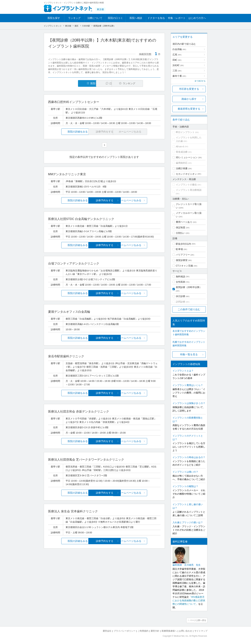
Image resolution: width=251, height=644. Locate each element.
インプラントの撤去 (186, 185)
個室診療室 (182, 260)
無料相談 (181, 277)
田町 (177, 60)
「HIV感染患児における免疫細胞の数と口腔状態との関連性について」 (189, 600)
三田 (177, 71)
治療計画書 (182, 168)
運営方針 (155, 631)
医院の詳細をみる (67, 132)
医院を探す (54, 18)
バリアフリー (183, 255)
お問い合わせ (186, 631)
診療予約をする (104, 201)
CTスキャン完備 (184, 266)
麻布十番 (179, 76)
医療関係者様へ (169, 631)
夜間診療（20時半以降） (189, 287)
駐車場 (179, 249)
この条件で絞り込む (189, 309)
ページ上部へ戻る (198, 620)
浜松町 (178, 65)
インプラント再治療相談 (189, 190)
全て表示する (200, 81)
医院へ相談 (136, 18)
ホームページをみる (142, 201)
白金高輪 (179, 49)
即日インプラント (185, 132)
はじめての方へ (197, 18)
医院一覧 (71, 83)
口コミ (106, 83)
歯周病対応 (182, 163)
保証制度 (181, 227)
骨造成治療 (182, 152)
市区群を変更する (189, 89)
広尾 (177, 55)
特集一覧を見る (189, 354)
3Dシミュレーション (187, 157)
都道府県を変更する (189, 109)
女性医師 (181, 282)
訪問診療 (181, 302)
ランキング (74, 18)
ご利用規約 (143, 631)
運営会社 (107, 631)
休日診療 (181, 296)
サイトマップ (201, 631)
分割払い (181, 233)
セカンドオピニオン (186, 174)
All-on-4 (180, 147)
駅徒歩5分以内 (184, 244)
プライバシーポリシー (125, 631)
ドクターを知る (156, 18)
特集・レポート (177, 18)
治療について (95, 18)
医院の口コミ (115, 18)
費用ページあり (184, 222)
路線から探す (189, 99)
